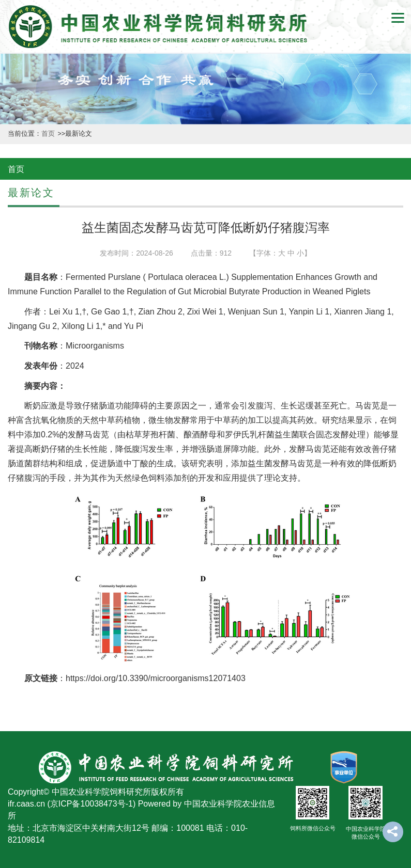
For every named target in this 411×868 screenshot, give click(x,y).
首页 (49, 134)
